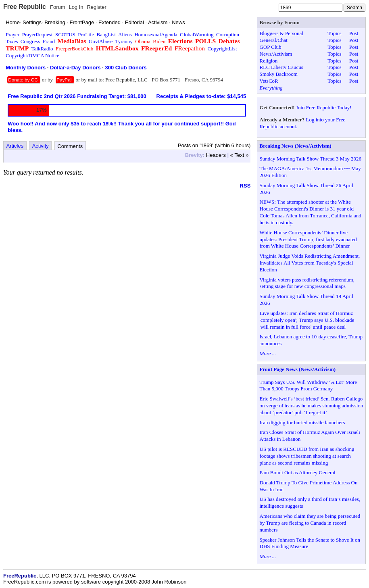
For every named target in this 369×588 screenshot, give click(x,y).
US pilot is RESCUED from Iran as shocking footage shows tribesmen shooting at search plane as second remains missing (307, 456)
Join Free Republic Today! (324, 107)
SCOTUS (65, 34)
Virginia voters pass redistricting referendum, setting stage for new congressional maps (307, 283)
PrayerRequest (38, 34)
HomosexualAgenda (156, 34)
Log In (76, 7)
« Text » (239, 155)
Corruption (228, 34)
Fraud (49, 41)
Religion (269, 61)
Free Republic (25, 7)
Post (354, 33)
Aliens (125, 34)
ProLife (86, 34)
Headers (216, 155)
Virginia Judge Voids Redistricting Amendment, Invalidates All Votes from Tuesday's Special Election (310, 263)
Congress (30, 41)
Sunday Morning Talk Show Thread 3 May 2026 (311, 159)
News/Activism (276, 54)
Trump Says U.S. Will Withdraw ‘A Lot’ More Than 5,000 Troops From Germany (309, 386)
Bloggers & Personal (281, 33)
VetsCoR (269, 81)
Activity (41, 146)
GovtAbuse (101, 41)
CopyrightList (222, 49)
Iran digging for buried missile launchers (302, 422)
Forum (58, 7)
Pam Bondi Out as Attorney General (298, 472)
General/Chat (274, 40)
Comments (70, 146)
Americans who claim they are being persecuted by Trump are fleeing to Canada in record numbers (310, 523)
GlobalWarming (197, 34)
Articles (15, 146)
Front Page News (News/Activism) (298, 369)
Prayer (13, 34)
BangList (106, 34)
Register (96, 7)
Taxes (12, 41)
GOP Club (271, 47)
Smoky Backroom (279, 74)
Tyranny (124, 41)
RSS (245, 186)
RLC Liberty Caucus (281, 67)
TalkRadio (42, 49)
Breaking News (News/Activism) (296, 146)
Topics (334, 33)
